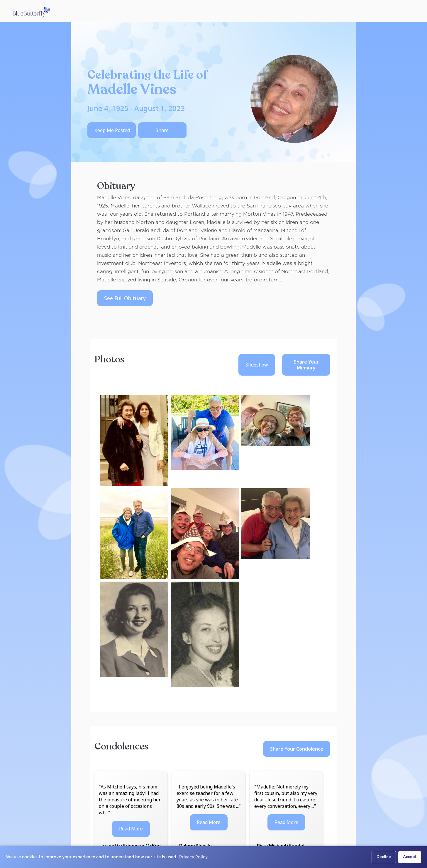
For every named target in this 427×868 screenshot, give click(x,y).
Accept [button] (410, 857)
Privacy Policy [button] (193, 857)
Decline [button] (384, 857)
